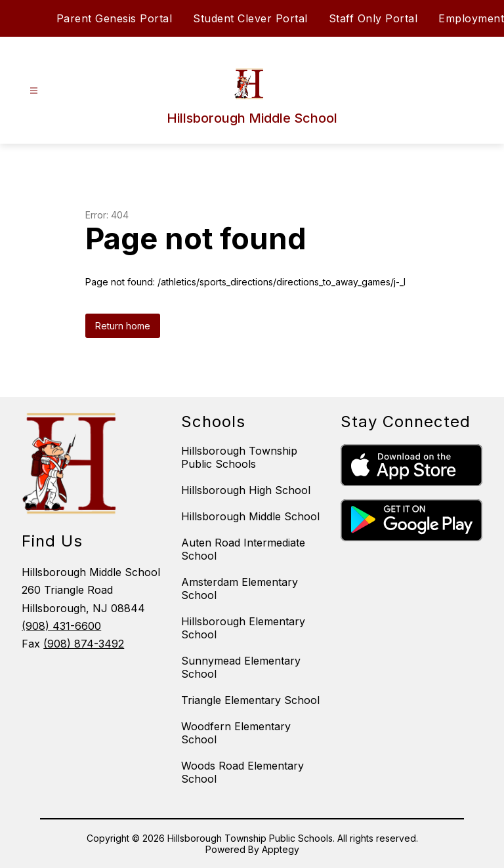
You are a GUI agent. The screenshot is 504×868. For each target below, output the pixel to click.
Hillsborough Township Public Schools (239, 457)
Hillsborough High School (246, 490)
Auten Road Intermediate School (243, 549)
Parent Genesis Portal (115, 18)
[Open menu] (34, 91)
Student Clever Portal (250, 18)
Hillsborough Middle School (250, 516)
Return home (123, 326)
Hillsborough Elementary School (243, 628)
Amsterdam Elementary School (240, 589)
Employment (471, 18)
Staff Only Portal (373, 18)
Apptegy (281, 849)
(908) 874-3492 (84, 644)
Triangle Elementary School (250, 700)
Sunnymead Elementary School (241, 667)
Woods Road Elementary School (242, 772)
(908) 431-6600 (61, 626)
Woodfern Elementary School (236, 733)
